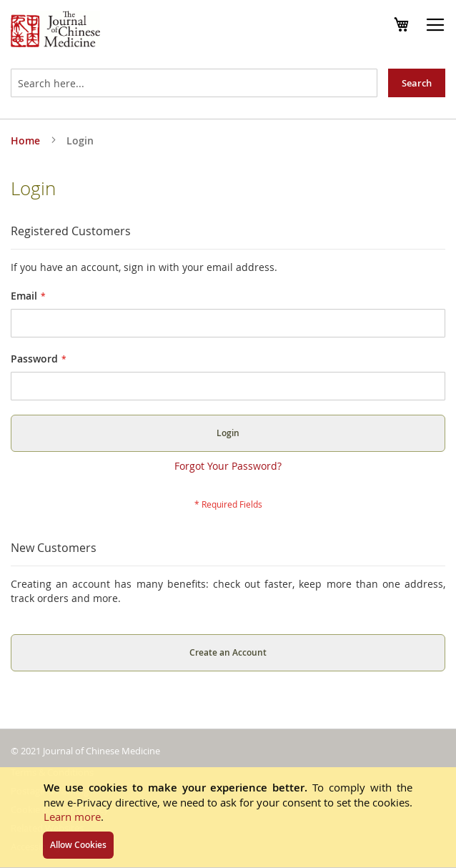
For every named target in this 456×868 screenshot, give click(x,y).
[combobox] (194, 83)
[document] (228, 817)
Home (27, 140)
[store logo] (55, 31)
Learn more (72, 817)
